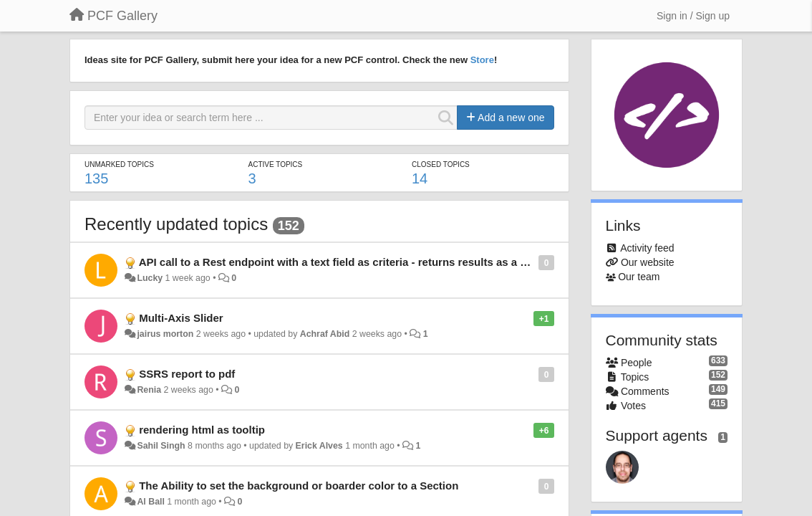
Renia (149, 390)
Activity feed (647, 248)
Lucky (150, 278)
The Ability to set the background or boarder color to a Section (299, 486)
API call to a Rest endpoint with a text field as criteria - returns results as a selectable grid (367, 262)
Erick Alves (319, 446)
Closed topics (441, 164)
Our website (648, 262)
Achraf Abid (325, 334)
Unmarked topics (119, 164)
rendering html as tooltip (202, 430)
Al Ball (150, 502)
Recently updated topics (176, 224)
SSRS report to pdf (187, 374)
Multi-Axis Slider (181, 318)
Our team (639, 277)
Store (482, 60)
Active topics (276, 164)
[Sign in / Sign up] (693, 16)
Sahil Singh (161, 446)
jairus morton (165, 334)
